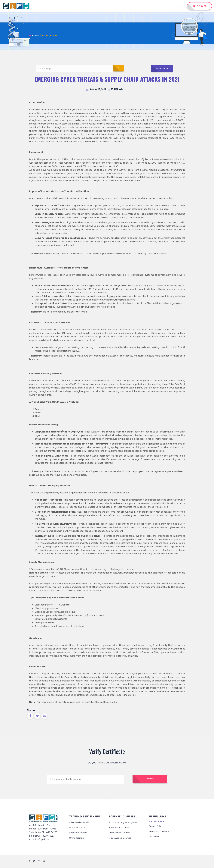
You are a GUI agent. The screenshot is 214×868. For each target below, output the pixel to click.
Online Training (77, 838)
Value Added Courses (120, 838)
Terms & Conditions (160, 832)
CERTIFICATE (199, 6)
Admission (150, 6)
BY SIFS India (116, 90)
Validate (150, 780)
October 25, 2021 (96, 90)
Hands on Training (79, 833)
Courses (107, 6)
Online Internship (78, 828)
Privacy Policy (156, 822)
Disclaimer (155, 837)
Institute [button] (93, 6)
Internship (122, 6)
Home (82, 6)
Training (137, 6)
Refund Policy (156, 827)
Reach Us (173, 6)
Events (162, 6)
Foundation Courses (120, 828)
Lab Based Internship (80, 823)
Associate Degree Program (124, 823)
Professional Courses (120, 833)
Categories (163, 69)
